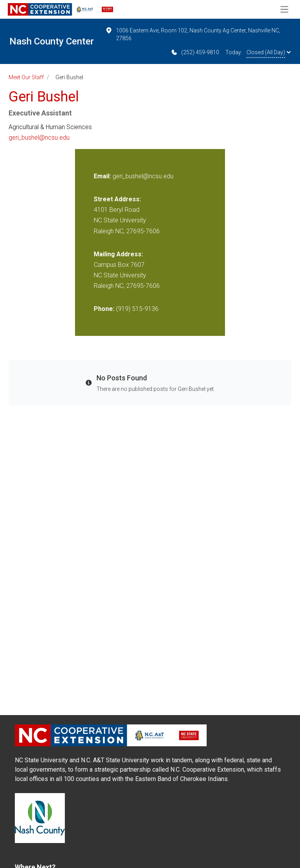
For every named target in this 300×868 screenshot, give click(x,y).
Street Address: (117, 199)
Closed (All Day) (269, 52)
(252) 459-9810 (195, 52)
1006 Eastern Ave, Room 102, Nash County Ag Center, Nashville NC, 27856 (192, 34)
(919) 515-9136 (137, 309)
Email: (103, 176)
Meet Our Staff (26, 77)
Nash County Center (52, 41)
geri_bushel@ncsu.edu (39, 138)
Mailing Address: (118, 254)
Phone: (104, 309)
